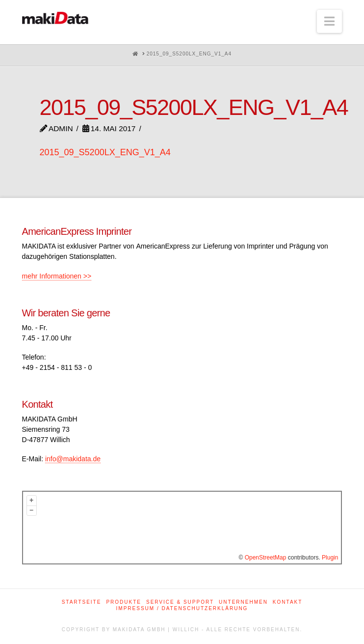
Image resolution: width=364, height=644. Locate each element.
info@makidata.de (73, 459)
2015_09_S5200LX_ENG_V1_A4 (105, 152)
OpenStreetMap (266, 558)
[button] (329, 21)
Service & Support (180, 602)
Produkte (124, 602)
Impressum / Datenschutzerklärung (182, 608)
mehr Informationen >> (57, 276)
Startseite (82, 602)
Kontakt (287, 602)
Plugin (329, 558)
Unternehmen (243, 602)
